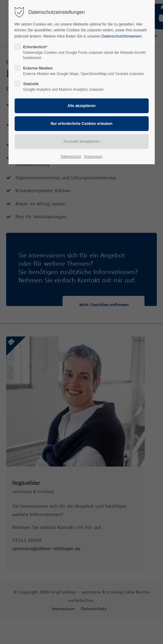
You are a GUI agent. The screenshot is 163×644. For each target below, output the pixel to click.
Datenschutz (71, 157)
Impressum (93, 157)
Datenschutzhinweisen (122, 36)
